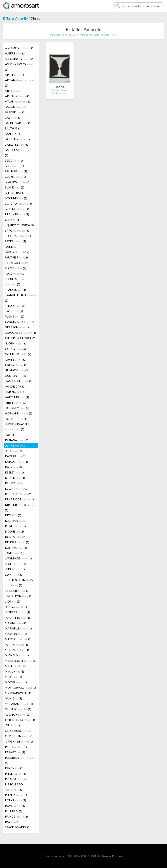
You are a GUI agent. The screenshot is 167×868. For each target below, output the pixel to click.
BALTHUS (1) (13, 128)
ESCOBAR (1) (18, 236)
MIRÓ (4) (13, 677)
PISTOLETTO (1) (14, 787)
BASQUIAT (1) (19, 153)
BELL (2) (14, 166)
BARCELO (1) (17, 139)
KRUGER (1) (17, 542)
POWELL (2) (16, 806)
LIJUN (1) (14, 585)
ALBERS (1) (15, 53)
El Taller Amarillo (15, 18)
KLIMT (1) (15, 526)
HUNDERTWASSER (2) (17, 427)
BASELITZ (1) (17, 145)
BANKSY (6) (12, 134)
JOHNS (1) (15, 445)
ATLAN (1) (18, 101)
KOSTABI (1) (16, 537)
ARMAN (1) (20, 83)
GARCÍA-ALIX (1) (20, 322)
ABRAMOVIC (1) (20, 48)
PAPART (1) (15, 752)
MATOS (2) (18, 639)
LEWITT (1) (14, 575)
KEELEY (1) (14, 472)
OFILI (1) (14, 725)
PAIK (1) (16, 747)
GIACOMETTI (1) (20, 333)
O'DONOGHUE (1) (20, 720)
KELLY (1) (16, 489)
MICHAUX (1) (17, 655)
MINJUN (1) (14, 671)
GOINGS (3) (16, 349)
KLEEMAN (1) (16, 521)
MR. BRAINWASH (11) (19, 693)
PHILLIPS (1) (16, 774)
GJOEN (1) (16, 343)
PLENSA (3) (16, 795)
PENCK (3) (14, 768)
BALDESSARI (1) (18, 123)
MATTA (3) (16, 645)
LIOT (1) (13, 601)
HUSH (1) (11, 435)
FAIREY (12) (17, 252)
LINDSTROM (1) (19, 596)
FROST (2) (14, 311)
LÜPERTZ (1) (17, 612)
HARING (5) (16, 392)
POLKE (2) (15, 800)
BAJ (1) (13, 118)
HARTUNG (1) (17, 397)
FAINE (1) (11, 247)
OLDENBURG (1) (19, 731)
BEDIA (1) (14, 160)
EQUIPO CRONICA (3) (19, 225)
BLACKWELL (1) (18, 182)
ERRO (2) (18, 230)
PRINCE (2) (16, 816)
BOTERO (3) (18, 204)
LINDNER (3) (17, 591)
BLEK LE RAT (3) (15, 193)
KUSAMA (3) (16, 548)
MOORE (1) (16, 682)
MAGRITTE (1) (17, 618)
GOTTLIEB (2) (18, 354)
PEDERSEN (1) (19, 760)
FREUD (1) (15, 306)
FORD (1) (15, 274)
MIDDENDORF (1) (21, 661)
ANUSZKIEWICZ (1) (20, 67)
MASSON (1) (17, 634)
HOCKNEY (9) (17, 408)
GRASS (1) (16, 360)
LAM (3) (15, 553)
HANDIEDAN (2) (15, 386)
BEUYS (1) (15, 177)
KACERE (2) (15, 456)
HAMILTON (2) (19, 381)
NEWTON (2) (18, 715)
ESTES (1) (15, 241)
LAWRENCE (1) (18, 558)
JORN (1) (14, 451)
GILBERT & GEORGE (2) (20, 338)
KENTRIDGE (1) (19, 499)
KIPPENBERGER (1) (19, 507)
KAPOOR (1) (16, 462)
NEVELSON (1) (18, 709)
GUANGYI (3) (17, 370)
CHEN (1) (13, 220)
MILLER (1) (16, 666)
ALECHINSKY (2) (19, 59)
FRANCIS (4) (15, 290)
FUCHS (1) (15, 316)
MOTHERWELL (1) (20, 688)
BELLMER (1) (16, 171)
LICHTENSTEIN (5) (19, 580)
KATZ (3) (13, 467)
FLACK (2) (16, 268)
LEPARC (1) (15, 569)
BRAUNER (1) (17, 214)
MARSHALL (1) (18, 628)
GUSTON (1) (16, 376)
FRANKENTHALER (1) (20, 298)
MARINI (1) (16, 623)
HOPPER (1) (17, 419)
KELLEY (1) (15, 483)
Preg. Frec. (118, 856)
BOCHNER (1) (16, 198)
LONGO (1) (16, 607)
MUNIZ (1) (13, 698)
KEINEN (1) (15, 478)
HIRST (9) (16, 403)
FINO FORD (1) (17, 263)
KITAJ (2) (13, 515)
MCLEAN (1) (17, 650)
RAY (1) (12, 822)
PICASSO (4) (16, 779)
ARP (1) (13, 91)
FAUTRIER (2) (16, 257)
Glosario (106, 856)
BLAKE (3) (15, 187)
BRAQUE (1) (18, 209)
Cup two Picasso (60, 90)
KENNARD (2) (18, 494)
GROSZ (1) (16, 365)
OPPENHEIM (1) (19, 736)
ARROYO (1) (18, 96)
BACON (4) (16, 107)
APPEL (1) (14, 75)
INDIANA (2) (17, 440)
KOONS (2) (14, 531)
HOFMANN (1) (19, 413)
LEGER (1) (16, 564)
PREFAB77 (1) (14, 811)
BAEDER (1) (15, 112)
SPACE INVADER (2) (18, 827)
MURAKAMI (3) (19, 704)
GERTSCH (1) (17, 327)
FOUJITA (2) (16, 282)
